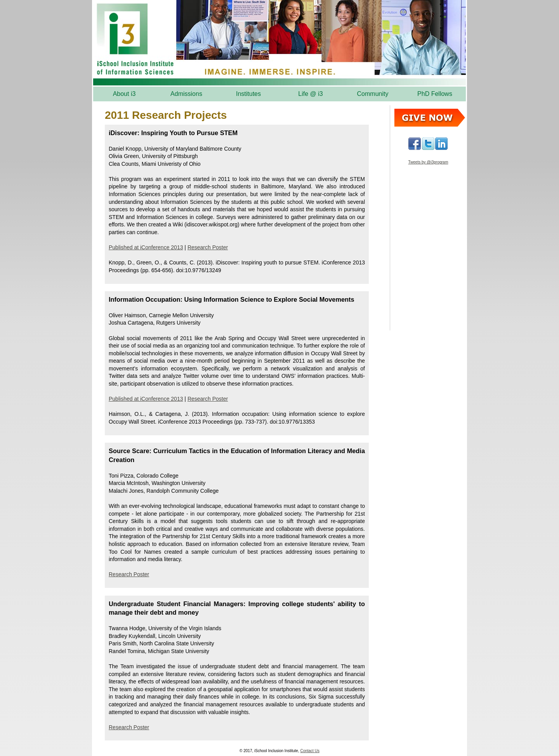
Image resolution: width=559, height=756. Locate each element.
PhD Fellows (435, 94)
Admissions (186, 94)
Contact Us (310, 751)
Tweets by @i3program (428, 162)
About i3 (124, 94)
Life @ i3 (310, 94)
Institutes (248, 94)
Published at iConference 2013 (146, 247)
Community (373, 94)
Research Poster (208, 247)
